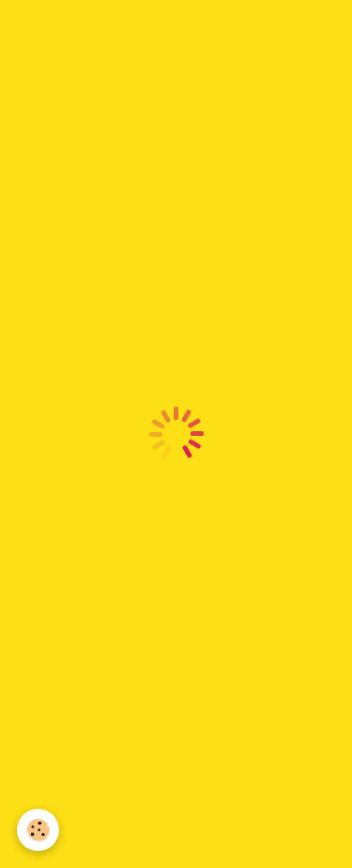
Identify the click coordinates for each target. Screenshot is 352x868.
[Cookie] (38, 830)
